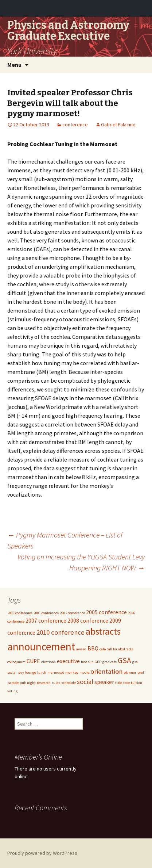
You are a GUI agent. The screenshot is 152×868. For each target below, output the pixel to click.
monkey (72, 672)
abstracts (103, 631)
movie (84, 672)
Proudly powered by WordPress (42, 853)
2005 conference (106, 612)
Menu (14, 65)
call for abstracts (120, 649)
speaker (104, 682)
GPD (98, 662)
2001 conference (46, 613)
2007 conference (46, 621)
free (84, 662)
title (119, 683)
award (81, 649)
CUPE (33, 661)
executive (68, 661)
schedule (69, 683)
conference (75, 125)
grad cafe (110, 662)
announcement (41, 647)
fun (91, 662)
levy (21, 672)
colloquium (16, 662)
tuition (137, 683)
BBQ (93, 648)
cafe (103, 649)
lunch (42, 672)
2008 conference (88, 621)
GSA (124, 660)
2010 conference (61, 632)
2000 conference (20, 613)
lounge (31, 672)
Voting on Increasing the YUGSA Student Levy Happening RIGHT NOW (81, 562)
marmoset (56, 672)
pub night (28, 683)
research (44, 683)
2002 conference (72, 613)
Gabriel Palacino (118, 125)
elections (48, 662)
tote (126, 683)
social (85, 682)
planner (130, 672)
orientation (106, 671)
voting (12, 691)
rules (56, 683)
